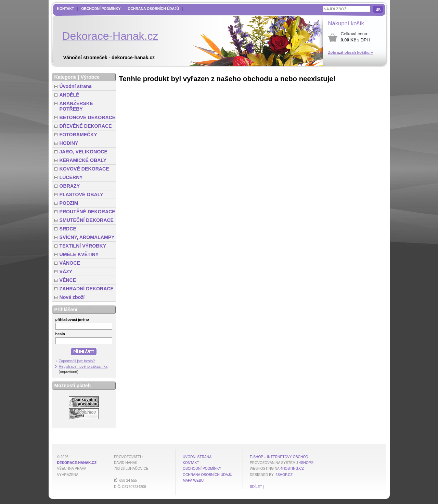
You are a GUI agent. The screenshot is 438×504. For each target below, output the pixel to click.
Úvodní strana (76, 86)
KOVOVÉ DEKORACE (84, 169)
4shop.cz (284, 475)
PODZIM (69, 203)
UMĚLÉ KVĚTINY (79, 254)
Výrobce (90, 77)
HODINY (69, 143)
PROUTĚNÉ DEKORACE (87, 212)
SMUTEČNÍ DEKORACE (87, 220)
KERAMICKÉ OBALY (83, 160)
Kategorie (66, 77)
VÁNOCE (70, 263)
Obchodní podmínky (101, 9)
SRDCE (68, 229)
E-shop (256, 457)
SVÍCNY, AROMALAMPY (87, 237)
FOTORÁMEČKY (78, 135)
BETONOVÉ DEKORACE (88, 117)
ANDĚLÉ (69, 95)
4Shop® (306, 463)
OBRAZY (70, 186)
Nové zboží (72, 297)
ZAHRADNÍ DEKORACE (87, 289)
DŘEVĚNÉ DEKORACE (86, 126)
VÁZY (66, 272)
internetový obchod (287, 457)
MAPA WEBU (193, 481)
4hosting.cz (292, 469)
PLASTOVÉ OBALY (81, 194)
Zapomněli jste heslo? (77, 361)
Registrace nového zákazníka (83, 366)
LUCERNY (71, 177)
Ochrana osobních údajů (153, 9)
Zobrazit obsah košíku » (351, 52)
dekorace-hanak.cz (77, 463)
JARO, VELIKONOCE (84, 152)
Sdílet (256, 487)
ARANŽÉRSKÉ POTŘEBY (76, 106)
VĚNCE (68, 280)
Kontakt (66, 9)
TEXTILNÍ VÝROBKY (83, 246)
